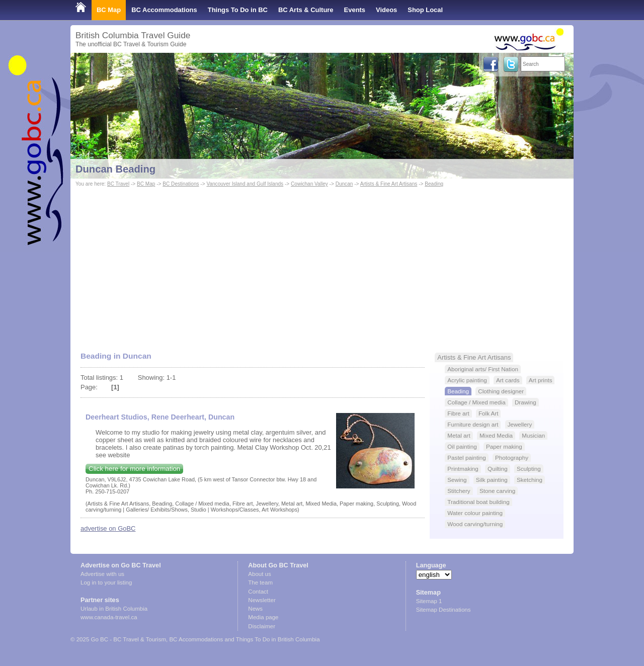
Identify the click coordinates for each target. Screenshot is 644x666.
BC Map (109, 10)
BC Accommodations (164, 10)
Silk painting (492, 480)
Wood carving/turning (475, 524)
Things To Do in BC (238, 10)
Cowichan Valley (309, 184)
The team (260, 582)
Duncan (344, 184)
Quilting (498, 469)
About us (259, 574)
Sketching (530, 480)
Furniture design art (473, 424)
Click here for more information (134, 469)
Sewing (457, 480)
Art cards (508, 380)
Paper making (504, 446)
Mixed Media (496, 435)
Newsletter (262, 600)
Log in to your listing (106, 582)
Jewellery (520, 424)
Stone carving (497, 491)
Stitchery (459, 491)
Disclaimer (262, 626)
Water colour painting (475, 513)
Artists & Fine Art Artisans (389, 184)
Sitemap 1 (429, 601)
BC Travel (118, 184)
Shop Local (425, 10)
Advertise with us (102, 574)
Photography (512, 457)
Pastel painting (466, 457)
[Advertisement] (322, 265)
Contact (258, 592)
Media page (263, 617)
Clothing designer (501, 391)
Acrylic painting (467, 380)
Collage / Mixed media (476, 402)
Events (355, 10)
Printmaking (463, 469)
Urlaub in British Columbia (114, 609)
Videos (386, 10)
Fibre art (458, 413)
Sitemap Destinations (444, 610)
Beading (434, 184)
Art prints (541, 380)
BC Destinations (181, 184)
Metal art (459, 435)
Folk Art (489, 413)
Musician (533, 435)
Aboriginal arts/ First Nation (483, 369)
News (255, 609)
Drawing (526, 402)
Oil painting (462, 446)
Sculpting (529, 469)
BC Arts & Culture (306, 10)
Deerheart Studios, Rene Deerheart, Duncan (160, 417)
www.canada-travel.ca (109, 617)
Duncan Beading (115, 169)
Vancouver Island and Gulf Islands (245, 184)
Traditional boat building (478, 502)
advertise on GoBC (108, 528)
